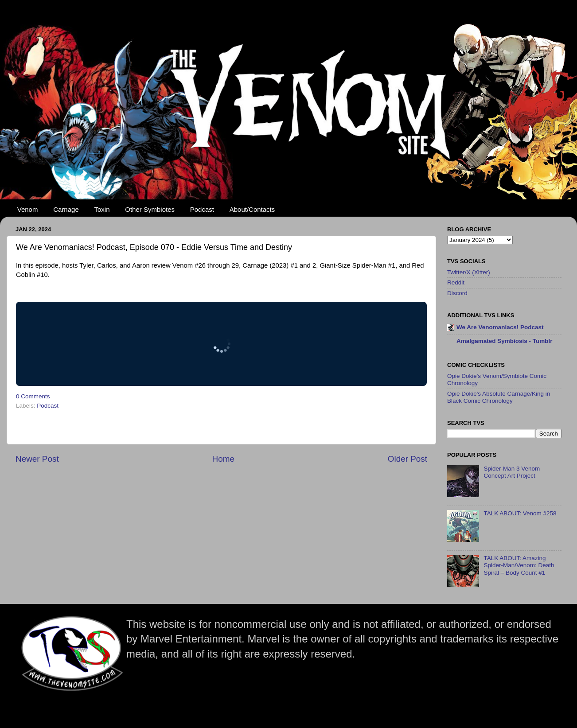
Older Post (407, 459)
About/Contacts (252, 209)
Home (223, 459)
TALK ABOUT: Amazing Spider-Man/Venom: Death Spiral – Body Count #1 (519, 565)
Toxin (102, 209)
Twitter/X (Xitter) (469, 272)
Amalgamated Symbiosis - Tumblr (505, 341)
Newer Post (37, 459)
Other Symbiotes (150, 209)
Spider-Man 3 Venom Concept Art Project (512, 472)
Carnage (66, 209)
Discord (457, 293)
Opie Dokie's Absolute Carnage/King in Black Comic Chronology (499, 397)
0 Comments (33, 396)
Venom (28, 209)
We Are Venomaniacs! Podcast (500, 327)
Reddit (456, 282)
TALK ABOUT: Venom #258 (520, 513)
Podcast (202, 209)
